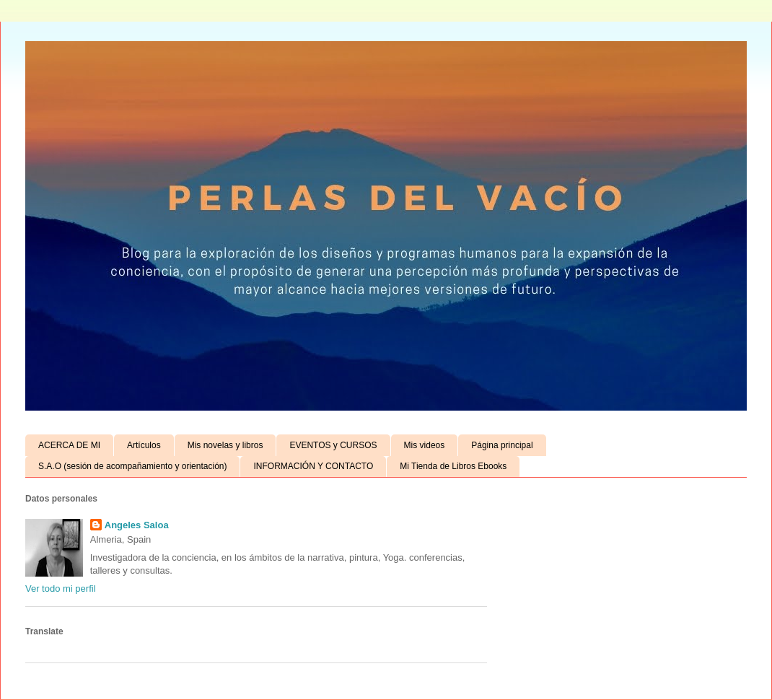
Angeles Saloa (137, 525)
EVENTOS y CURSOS (333, 445)
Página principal (502, 445)
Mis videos (425, 445)
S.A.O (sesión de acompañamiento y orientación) (132, 466)
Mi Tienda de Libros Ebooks (453, 466)
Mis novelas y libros (225, 445)
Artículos (144, 445)
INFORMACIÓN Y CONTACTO (313, 466)
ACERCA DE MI (69, 445)
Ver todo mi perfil (61, 589)
